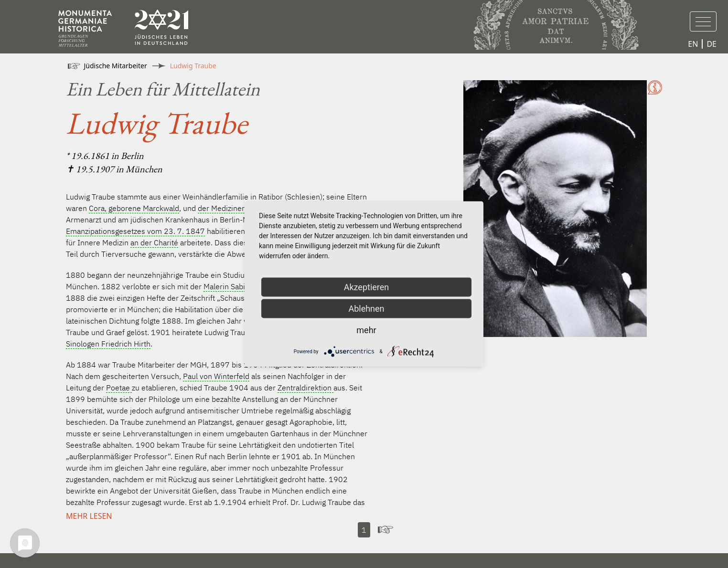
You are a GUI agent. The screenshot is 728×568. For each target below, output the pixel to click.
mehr (366, 330)
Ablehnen (366, 309)
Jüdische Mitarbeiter (116, 66)
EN (693, 44)
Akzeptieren (367, 287)
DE (712, 44)
